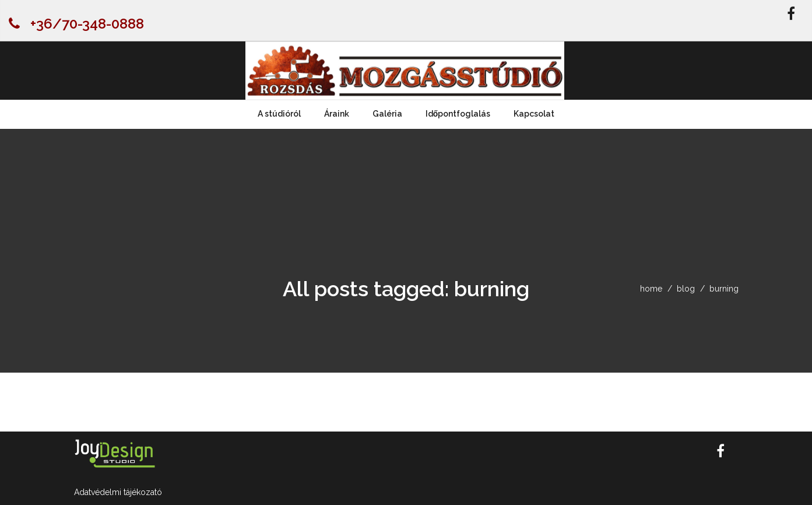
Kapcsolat (534, 114)
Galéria (387, 114)
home (651, 289)
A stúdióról (279, 114)
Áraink (337, 114)
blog (686, 289)
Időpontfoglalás (458, 114)
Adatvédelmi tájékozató (118, 492)
